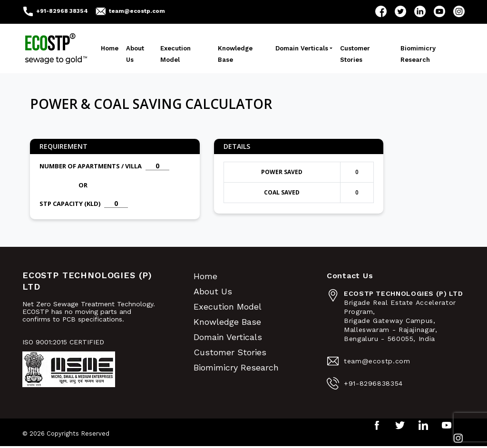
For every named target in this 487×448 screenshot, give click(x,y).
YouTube (439, 11)
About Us (135, 54)
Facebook (381, 11)
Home (110, 48)
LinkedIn (420, 11)
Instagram (459, 11)
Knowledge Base (235, 54)
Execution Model (175, 54)
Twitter (400, 11)
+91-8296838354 (373, 383)
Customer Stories (355, 54)
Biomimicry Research (418, 54)
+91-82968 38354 (62, 11)
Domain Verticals (302, 48)
